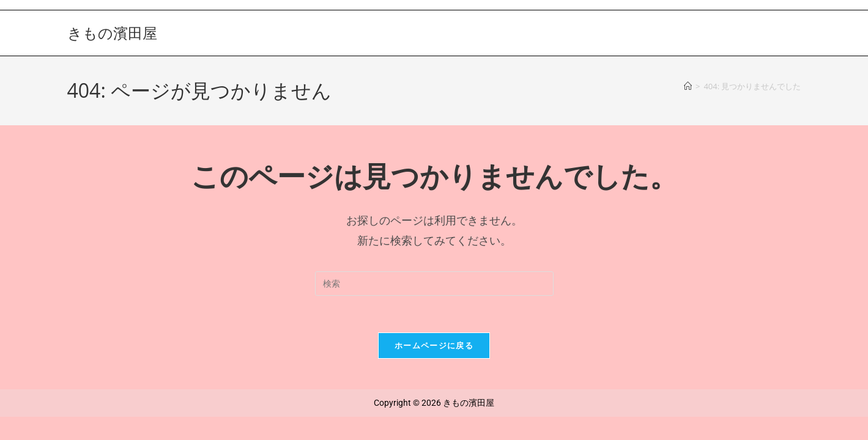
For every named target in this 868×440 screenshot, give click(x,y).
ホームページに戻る (434, 345)
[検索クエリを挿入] (434, 284)
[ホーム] (688, 86)
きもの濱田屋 (112, 33)
